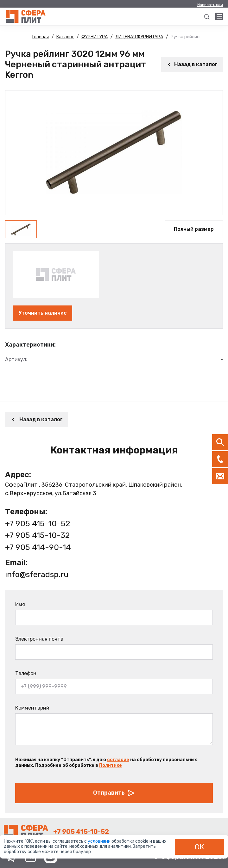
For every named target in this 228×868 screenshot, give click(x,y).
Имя (20, 604)
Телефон (26, 673)
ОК (199, 847)
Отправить (114, 793)
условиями (100, 841)
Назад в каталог (192, 64)
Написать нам (210, 5)
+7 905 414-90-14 (38, 547)
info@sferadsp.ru (37, 574)
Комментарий (32, 708)
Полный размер (194, 229)
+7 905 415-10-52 (38, 523)
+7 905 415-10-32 (37, 535)
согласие (118, 760)
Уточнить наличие (43, 313)
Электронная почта (39, 639)
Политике (111, 765)
